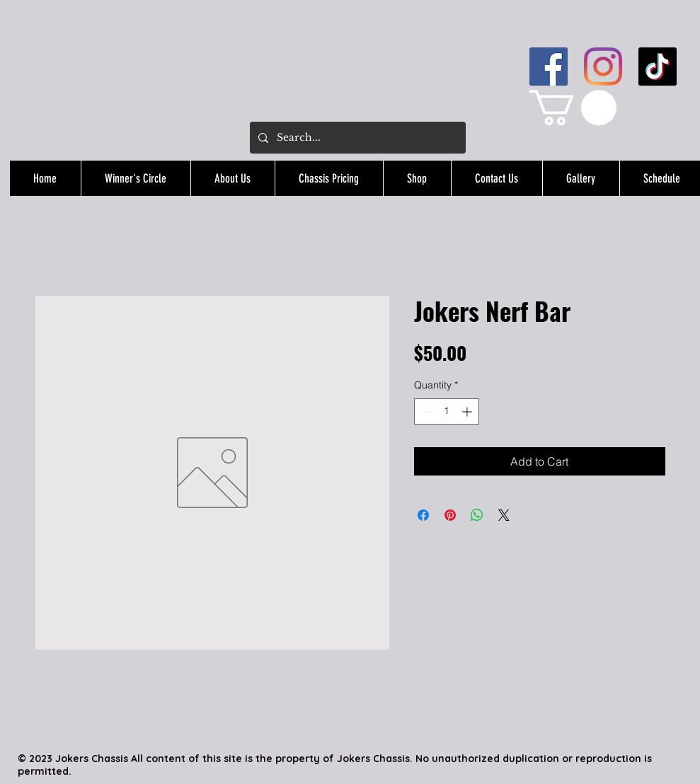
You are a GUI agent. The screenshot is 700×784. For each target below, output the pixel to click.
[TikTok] (658, 67)
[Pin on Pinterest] (450, 515)
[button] (573, 108)
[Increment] (468, 411)
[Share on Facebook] (423, 515)
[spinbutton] (447, 411)
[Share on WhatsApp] (477, 515)
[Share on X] (504, 515)
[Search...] (356, 138)
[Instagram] (603, 67)
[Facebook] (549, 67)
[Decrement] (425, 411)
